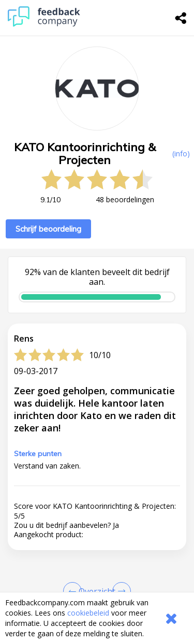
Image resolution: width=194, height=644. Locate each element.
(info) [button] (181, 154)
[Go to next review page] (120, 591)
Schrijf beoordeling (48, 229)
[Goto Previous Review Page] (74, 591)
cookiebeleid (88, 613)
